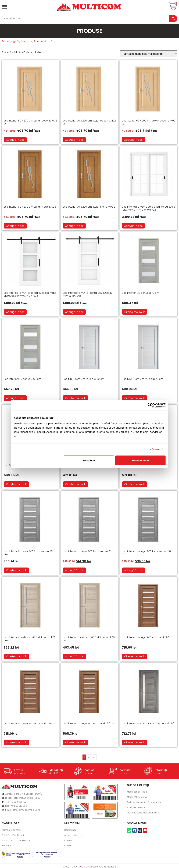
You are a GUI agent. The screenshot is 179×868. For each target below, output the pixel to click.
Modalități (56, 771)
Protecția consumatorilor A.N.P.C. (144, 813)
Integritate (7, 846)
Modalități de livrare (137, 792)
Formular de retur (136, 808)
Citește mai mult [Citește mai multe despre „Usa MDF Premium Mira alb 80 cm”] (75, 399)
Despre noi (70, 831)
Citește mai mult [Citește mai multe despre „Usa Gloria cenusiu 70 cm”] (135, 485)
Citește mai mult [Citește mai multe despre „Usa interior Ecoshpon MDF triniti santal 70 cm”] (16, 657)
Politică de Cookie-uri (13, 836)
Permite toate (140, 460)
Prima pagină (10, 42)
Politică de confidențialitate (16, 841)
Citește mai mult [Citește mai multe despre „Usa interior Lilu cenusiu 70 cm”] (135, 313)
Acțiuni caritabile (73, 836)
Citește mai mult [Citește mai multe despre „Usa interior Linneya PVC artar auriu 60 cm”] (75, 743)
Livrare (19, 771)
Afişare (154, 449)
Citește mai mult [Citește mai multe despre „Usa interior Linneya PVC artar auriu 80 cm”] (135, 657)
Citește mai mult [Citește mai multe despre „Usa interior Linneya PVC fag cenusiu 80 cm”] (16, 571)
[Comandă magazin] (148, 54)
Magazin (26, 42)
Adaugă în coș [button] (15, 140)
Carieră (68, 841)
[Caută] (84, 19)
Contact (69, 846)
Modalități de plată (137, 798)
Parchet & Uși (42, 42)
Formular (126, 771)
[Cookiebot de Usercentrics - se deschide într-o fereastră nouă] (150, 405)
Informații (161, 771)
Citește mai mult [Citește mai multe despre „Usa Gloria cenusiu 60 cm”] (75, 485)
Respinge (89, 460)
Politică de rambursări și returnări (144, 803)
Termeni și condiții (11, 831)
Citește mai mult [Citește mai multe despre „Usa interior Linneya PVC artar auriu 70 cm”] (16, 743)
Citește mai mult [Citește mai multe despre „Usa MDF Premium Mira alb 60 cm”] (16, 485)
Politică (89, 771)
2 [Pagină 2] (89, 758)
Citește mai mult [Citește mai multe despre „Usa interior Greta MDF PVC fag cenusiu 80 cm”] (135, 743)
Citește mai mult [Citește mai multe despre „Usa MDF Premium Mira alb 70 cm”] (135, 399)
